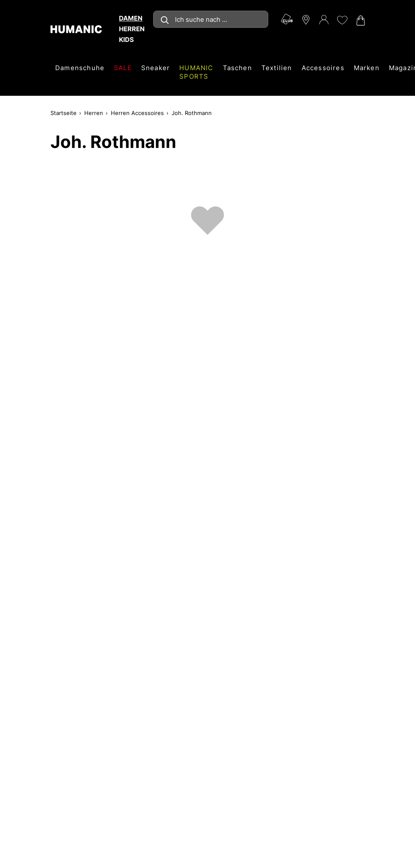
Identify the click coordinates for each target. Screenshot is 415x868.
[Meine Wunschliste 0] (342, 20)
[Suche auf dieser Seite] (211, 19)
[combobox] (211, 19)
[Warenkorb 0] (360, 21)
